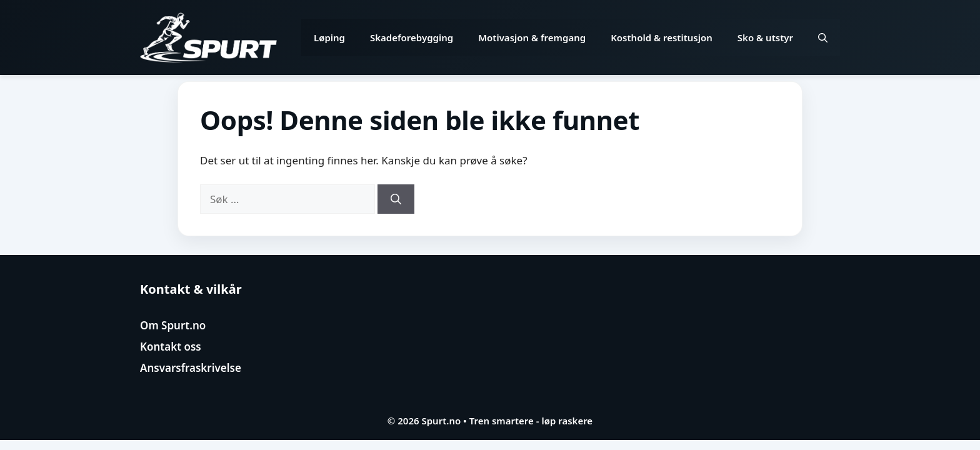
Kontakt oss (171, 347)
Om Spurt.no (173, 325)
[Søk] (396, 199)
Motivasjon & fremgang (532, 37)
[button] (823, 37)
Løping (329, 37)
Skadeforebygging (412, 37)
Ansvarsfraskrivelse (191, 368)
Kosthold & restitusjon (662, 37)
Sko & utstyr (765, 37)
